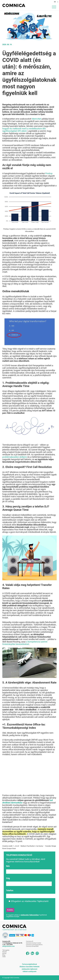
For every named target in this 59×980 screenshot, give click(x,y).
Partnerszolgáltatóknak (29, 964)
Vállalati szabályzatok (29, 972)
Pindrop (49, 173)
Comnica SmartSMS (32, 946)
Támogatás (6, 950)
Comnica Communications (34, 945)
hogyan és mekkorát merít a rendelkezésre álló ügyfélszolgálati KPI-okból (24, 130)
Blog (4, 955)
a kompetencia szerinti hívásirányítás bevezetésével (25, 643)
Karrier (4, 953)
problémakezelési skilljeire (15, 457)
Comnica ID (30, 941)
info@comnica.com (8, 946)
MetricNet (36, 119)
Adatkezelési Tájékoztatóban (30, 915)
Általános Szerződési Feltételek (29, 967)
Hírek (4, 957)
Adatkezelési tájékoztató (30, 969)
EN (55, 2)
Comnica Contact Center (34, 943)
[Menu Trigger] (54, 7)
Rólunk (4, 952)
